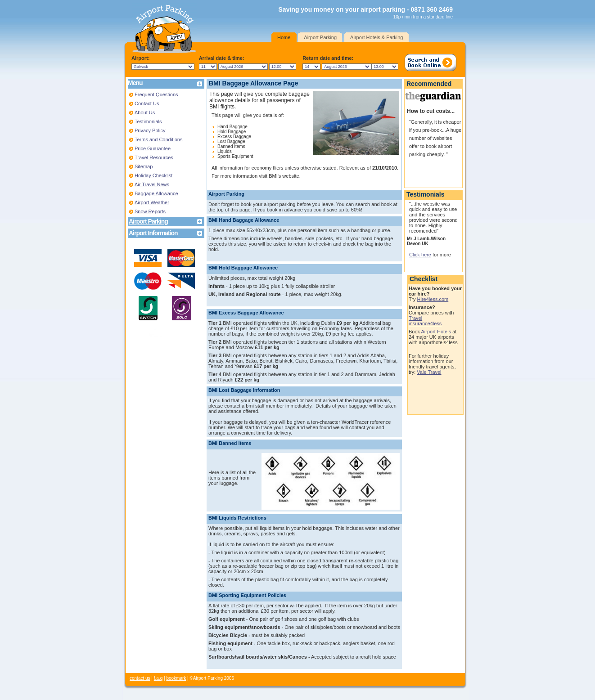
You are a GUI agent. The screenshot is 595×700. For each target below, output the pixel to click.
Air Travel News (152, 184)
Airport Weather (152, 202)
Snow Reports (150, 211)
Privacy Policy (150, 130)
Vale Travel (429, 372)
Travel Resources (154, 157)
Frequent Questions (156, 94)
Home (284, 37)
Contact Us (147, 103)
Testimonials (148, 121)
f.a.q (158, 678)
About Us (145, 112)
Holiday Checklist (153, 175)
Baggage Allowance (156, 193)
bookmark (176, 678)
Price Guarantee (153, 148)
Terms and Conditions (158, 139)
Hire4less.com (433, 299)
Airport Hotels (436, 332)
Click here (420, 255)
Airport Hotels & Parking (376, 37)
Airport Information (153, 233)
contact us (140, 678)
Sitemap (144, 166)
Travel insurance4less (425, 321)
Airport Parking (320, 37)
